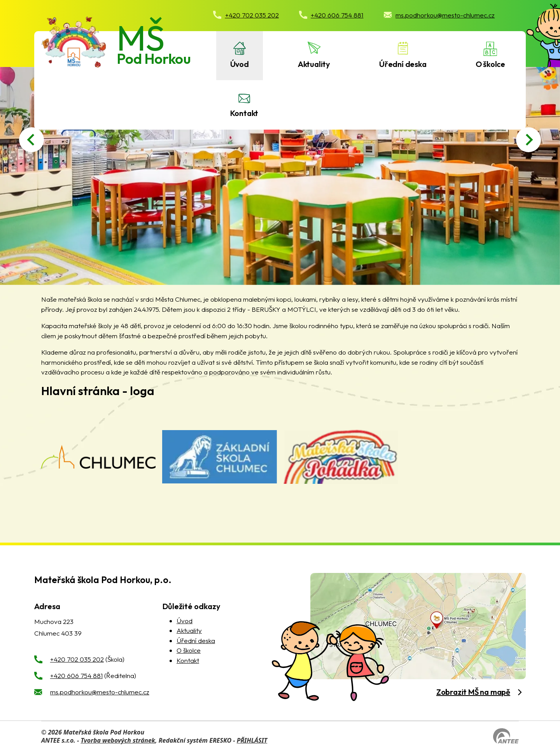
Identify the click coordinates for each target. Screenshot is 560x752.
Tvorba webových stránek (118, 740)
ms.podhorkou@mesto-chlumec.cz (100, 692)
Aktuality (314, 64)
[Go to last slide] (31, 140)
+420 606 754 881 (76, 676)
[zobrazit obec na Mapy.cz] (418, 626)
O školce (490, 64)
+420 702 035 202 (77, 659)
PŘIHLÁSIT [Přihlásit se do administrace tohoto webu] (252, 740)
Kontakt (244, 113)
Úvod (240, 64)
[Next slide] (528, 140)
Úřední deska (403, 64)
